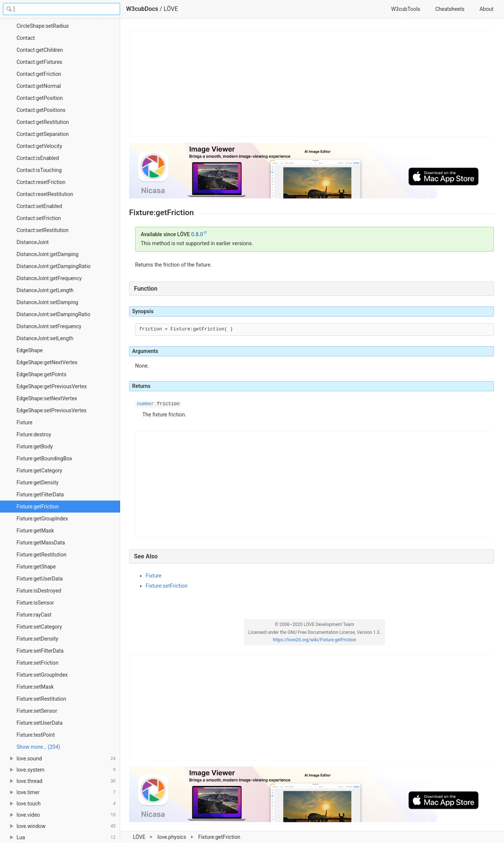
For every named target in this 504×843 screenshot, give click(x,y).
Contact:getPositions (41, 110)
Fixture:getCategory (39, 471)
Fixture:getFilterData (40, 495)
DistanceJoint (33, 242)
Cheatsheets (450, 9)
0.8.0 (197, 234)
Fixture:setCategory (39, 627)
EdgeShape (30, 350)
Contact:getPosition (40, 98)
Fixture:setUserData (40, 723)
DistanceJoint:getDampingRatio (53, 266)
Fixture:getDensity (38, 483)
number (145, 404)
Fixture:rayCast (34, 615)
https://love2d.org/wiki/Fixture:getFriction (314, 640)
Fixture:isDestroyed (39, 591)
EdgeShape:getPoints (41, 374)
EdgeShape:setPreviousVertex (52, 410)
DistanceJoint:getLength (45, 290)
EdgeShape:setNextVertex (47, 398)
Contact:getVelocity (39, 146)
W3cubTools (405, 9)
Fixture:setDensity (37, 639)
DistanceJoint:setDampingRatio (53, 314)
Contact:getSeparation (43, 134)
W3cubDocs (142, 9)
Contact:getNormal (39, 86)
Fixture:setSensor (37, 711)
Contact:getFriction (39, 74)
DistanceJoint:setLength (45, 338)
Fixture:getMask (35, 531)
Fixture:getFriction (38, 507)
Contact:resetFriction (41, 182)
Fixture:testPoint (36, 735)
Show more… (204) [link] (38, 747)
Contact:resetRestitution (45, 194)
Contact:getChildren (40, 50)
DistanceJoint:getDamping (47, 254)
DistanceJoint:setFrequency (49, 326)
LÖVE (171, 9)
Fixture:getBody (35, 446)
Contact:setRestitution (43, 230)
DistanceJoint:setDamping (47, 302)
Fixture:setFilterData (40, 651)
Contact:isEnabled (38, 158)
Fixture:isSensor (35, 603)
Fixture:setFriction (38, 663)
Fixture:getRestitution (41, 555)
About (487, 9)
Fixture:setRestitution (41, 699)
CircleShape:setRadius (43, 26)
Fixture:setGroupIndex (42, 675)
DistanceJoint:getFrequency (49, 278)
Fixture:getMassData (41, 543)
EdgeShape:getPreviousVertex (52, 386)
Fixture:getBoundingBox (44, 458)
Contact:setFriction (39, 218)
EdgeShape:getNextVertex (47, 362)
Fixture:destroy (34, 434)
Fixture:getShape (36, 567)
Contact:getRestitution (43, 122)
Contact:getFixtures (39, 62)
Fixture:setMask (35, 687)
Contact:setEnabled (39, 206)
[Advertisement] (312, 84)
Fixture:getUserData (40, 579)
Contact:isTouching (39, 170)
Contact (26, 38)
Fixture (24, 422)
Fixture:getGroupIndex (42, 519)
